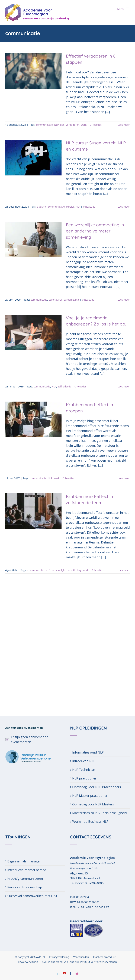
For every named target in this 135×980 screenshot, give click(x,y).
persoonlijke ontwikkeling (66, 570)
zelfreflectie (65, 386)
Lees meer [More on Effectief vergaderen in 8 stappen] (124, 125)
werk (84, 125)
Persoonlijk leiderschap (25, 887)
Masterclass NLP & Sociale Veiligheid (99, 813)
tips (62, 125)
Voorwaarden (81, 957)
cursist (70, 207)
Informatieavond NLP (88, 752)
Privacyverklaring (59, 957)
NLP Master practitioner (90, 796)
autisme (42, 207)
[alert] (35, 739)
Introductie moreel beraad (27, 870)
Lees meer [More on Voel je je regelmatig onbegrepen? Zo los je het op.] (124, 386)
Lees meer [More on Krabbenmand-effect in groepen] (124, 478)
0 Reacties (96, 125)
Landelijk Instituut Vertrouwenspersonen (93, 962)
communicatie (44, 125)
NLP (56, 125)
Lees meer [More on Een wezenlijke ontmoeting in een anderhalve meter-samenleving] (124, 300)
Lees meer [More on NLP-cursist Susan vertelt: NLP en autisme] (124, 207)
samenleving (71, 300)
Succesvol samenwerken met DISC (33, 896)
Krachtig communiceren (25, 879)
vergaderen (73, 125)
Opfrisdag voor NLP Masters (93, 804)
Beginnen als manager (24, 861)
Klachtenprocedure (105, 957)
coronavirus (56, 300)
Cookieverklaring (28, 962)
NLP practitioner (84, 778)
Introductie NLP (84, 761)
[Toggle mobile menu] (128, 9)
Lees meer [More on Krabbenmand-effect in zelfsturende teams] (124, 570)
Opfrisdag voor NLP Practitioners (97, 787)
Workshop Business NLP (90, 821)
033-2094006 (94, 883)
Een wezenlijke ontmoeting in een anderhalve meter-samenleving (95, 231)
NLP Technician (84, 770)
